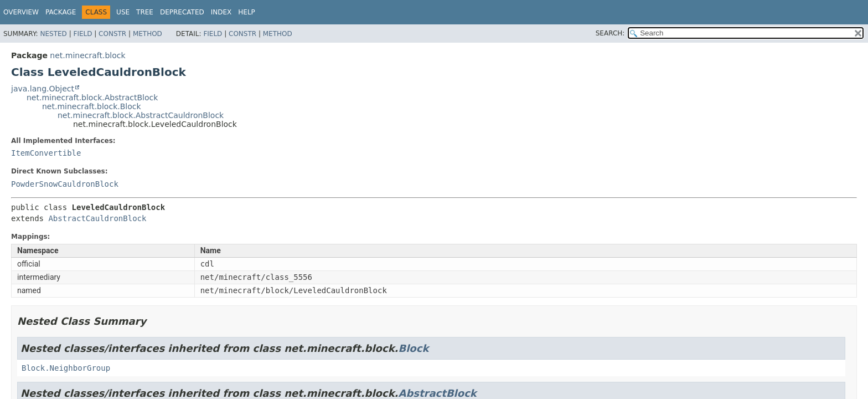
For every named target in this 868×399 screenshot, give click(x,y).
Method (148, 34)
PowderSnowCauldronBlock (65, 184)
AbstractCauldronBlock (97, 218)
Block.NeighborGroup (66, 368)
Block (413, 348)
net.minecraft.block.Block (92, 106)
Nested (53, 34)
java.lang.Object (43, 89)
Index (221, 12)
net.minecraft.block (87, 55)
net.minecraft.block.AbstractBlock (92, 98)
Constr (112, 34)
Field (82, 34)
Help (247, 12)
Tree (145, 12)
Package (61, 12)
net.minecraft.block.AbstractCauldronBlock (141, 115)
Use (123, 12)
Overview (21, 12)
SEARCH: (610, 33)
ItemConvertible (46, 153)
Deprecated (182, 12)
